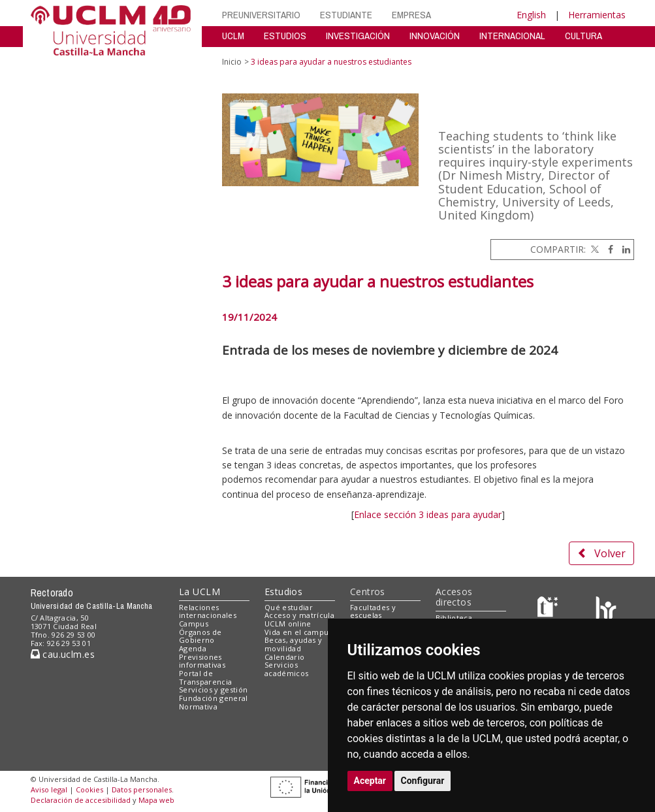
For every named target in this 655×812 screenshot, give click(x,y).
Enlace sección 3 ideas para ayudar (428, 514)
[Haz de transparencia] (550, 610)
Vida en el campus (298, 632)
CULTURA (583, 36)
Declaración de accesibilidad (81, 800)
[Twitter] (594, 249)
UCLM (233, 36)
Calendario (284, 657)
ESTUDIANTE (346, 15)
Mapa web (156, 800)
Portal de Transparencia (205, 677)
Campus (194, 624)
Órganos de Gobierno (200, 636)
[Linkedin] (623, 249)
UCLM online (288, 624)
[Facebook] (607, 249)
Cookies (89, 789)
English (531, 15)
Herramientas (597, 15)
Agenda (193, 648)
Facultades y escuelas (373, 611)
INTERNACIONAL (512, 36)
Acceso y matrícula (299, 615)
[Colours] (606, 610)
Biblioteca (454, 618)
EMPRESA (411, 15)
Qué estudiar (289, 607)
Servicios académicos (286, 669)
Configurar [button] (423, 781)
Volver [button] (601, 553)
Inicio (232, 62)
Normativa (198, 706)
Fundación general (214, 698)
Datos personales (142, 789)
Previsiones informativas (202, 661)
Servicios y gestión (213, 690)
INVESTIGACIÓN (358, 36)
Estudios (283, 592)
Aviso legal (49, 789)
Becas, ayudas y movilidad (293, 644)
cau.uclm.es (63, 654)
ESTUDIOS (285, 36)
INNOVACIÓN (435, 36)
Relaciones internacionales (208, 611)
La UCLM (200, 592)
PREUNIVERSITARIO (261, 15)
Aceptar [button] (370, 781)
